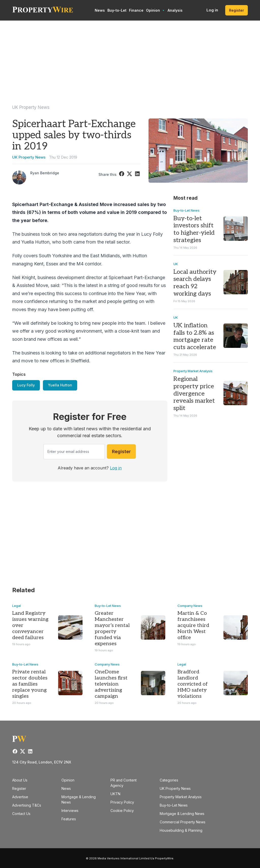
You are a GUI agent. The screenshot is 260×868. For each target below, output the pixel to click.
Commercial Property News (183, 822)
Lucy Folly (26, 385)
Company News (190, 606)
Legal (17, 606)
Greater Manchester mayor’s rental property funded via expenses (112, 628)
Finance (136, 10)
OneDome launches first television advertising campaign (111, 684)
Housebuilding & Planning (181, 830)
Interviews (70, 811)
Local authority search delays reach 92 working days (195, 283)
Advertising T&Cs (27, 805)
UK (176, 264)
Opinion (156, 10)
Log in (212, 10)
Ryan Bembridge (45, 173)
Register (237, 10)
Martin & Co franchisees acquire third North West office (193, 625)
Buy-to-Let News (186, 210)
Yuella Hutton (60, 385)
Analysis (175, 10)
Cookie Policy (122, 811)
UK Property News (31, 107)
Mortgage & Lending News (182, 814)
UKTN (115, 794)
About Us (20, 780)
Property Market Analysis (193, 371)
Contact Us (21, 814)
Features (69, 819)
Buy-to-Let (117, 10)
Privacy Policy (122, 802)
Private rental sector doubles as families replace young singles (30, 684)
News (100, 10)
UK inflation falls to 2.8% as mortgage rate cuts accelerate (195, 336)
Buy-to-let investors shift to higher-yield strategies (194, 229)
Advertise (20, 797)
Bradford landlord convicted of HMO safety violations (193, 684)
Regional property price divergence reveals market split (194, 394)
